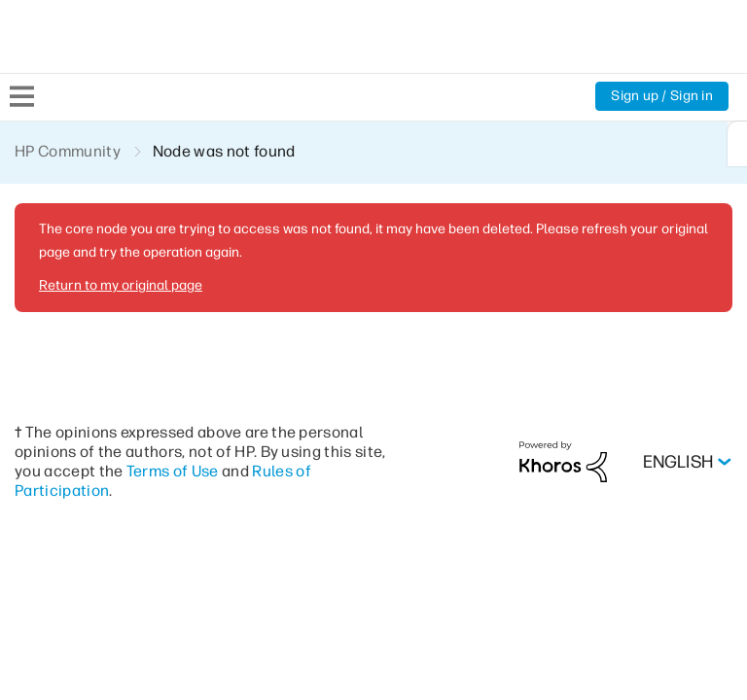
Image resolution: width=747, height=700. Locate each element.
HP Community (68, 151)
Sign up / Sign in (662, 96)
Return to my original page (121, 285)
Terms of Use (173, 471)
